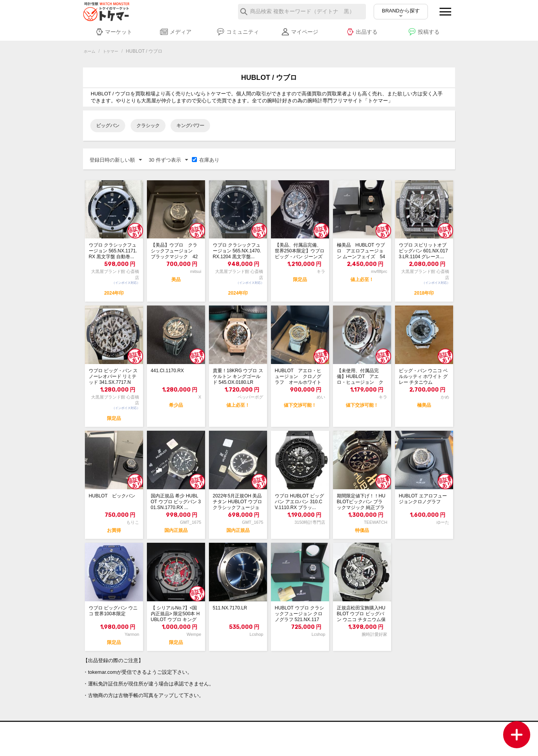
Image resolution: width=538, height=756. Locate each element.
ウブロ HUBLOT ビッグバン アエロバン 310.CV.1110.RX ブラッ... (300, 522)
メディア (176, 32)
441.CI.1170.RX (170, 380)
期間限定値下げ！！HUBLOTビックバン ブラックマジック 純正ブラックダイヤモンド (362, 522)
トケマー (114, 51)
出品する (362, 32)
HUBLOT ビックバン (113, 518)
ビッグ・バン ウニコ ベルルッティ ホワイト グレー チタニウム (424, 388)
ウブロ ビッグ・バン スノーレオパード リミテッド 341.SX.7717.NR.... (114, 388)
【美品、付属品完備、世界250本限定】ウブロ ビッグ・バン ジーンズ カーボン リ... (300, 254)
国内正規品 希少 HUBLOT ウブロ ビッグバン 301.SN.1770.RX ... (176, 522)
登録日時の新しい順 (116, 160)
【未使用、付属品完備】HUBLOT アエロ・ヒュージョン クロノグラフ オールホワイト (361, 388)
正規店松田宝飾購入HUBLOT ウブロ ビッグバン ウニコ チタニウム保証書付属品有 (361, 643)
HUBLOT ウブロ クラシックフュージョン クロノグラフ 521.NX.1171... (299, 643)
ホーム (91, 51)
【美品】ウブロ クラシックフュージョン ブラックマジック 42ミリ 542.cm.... (175, 254)
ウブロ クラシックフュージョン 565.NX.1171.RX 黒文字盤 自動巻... (114, 254)
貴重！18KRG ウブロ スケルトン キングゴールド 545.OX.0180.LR (237, 388)
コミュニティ (238, 32)
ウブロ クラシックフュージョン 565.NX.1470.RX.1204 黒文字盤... (238, 254)
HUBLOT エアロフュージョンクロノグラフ (423, 522)
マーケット (114, 32)
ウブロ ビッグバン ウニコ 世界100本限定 (113, 642)
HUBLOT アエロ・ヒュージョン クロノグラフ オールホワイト (299, 388)
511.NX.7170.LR (233, 635)
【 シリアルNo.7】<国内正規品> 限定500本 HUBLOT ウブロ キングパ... (176, 643)
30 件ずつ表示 (168, 160)
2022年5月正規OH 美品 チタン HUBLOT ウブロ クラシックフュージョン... (238, 522)
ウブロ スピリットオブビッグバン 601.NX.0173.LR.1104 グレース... (424, 254)
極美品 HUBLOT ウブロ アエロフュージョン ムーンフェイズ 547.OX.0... (362, 254)
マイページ (300, 32)
